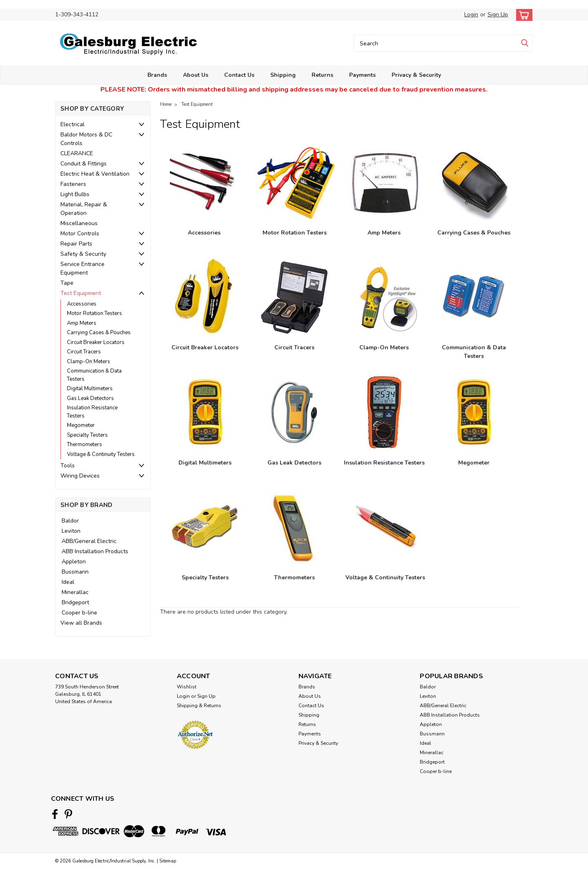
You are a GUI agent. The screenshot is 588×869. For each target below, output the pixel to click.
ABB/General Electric (89, 541)
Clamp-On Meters (89, 362)
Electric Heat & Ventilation (95, 174)
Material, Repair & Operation (84, 209)
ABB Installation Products (95, 551)
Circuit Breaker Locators (96, 342)
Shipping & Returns (199, 706)
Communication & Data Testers (94, 375)
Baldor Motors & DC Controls (86, 139)
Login (471, 15)
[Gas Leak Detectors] (294, 412)
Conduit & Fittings (84, 164)
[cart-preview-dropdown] (522, 15)
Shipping (283, 75)
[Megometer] (474, 412)
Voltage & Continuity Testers (101, 454)
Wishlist (187, 687)
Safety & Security (83, 254)
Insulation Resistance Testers (92, 412)
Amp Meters (82, 323)
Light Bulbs (75, 194)
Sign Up (498, 15)
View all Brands (81, 623)
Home (166, 104)
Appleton (74, 562)
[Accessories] (204, 183)
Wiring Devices (80, 476)
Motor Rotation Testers (95, 313)
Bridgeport (75, 602)
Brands (157, 75)
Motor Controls (80, 233)
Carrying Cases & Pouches (99, 333)
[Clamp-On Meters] (384, 297)
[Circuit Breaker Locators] (205, 297)
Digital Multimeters (90, 389)
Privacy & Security (416, 75)
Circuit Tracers (84, 352)
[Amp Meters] (384, 183)
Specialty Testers (87, 435)
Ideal (68, 582)
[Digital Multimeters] (205, 412)
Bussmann (75, 572)
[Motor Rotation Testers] (296, 183)
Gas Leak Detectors (90, 398)
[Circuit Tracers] (294, 297)
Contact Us (239, 75)
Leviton (71, 531)
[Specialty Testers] (205, 527)
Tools (68, 466)
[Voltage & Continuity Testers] (385, 527)
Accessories (82, 304)
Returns (322, 75)
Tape (67, 283)
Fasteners (73, 184)
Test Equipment (81, 293)
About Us (196, 75)
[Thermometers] (294, 527)
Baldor (70, 521)
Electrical (72, 124)
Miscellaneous (79, 223)
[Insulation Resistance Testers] (384, 412)
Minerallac (75, 592)
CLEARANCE (77, 153)
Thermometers (85, 445)
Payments (362, 75)
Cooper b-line (79, 613)
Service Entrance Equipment (82, 268)
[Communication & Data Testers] (474, 297)
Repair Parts (76, 244)
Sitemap (168, 861)
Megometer (81, 425)
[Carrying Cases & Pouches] (474, 183)
